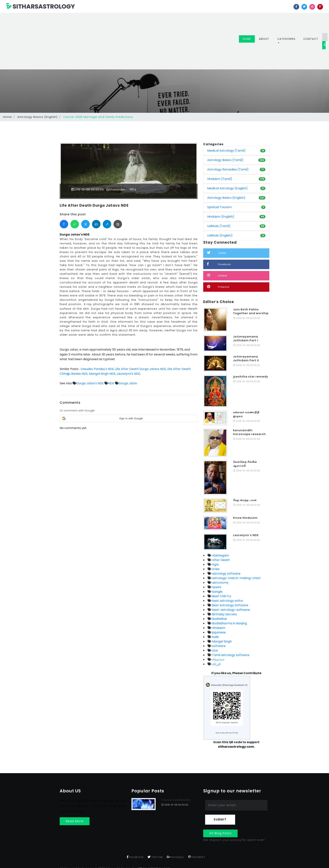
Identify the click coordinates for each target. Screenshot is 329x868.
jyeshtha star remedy (251, 377)
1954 (133, 190)
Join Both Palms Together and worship (251, 311)
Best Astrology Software (230, 605)
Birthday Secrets (224, 614)
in (96, 224)
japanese (219, 632)
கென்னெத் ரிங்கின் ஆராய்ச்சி (245, 464)
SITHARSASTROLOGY (41, 6)
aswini (216, 587)
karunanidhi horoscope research (249, 432)
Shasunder (116, 190)
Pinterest (218, 287)
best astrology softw (227, 601)
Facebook (219, 264)
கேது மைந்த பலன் (245, 500)
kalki (215, 637)
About (264, 39)
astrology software (226, 574)
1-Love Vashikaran (176, 800)
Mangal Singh (222, 641)
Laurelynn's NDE (128, 373)
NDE (111, 383)
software (218, 646)
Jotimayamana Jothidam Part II (246, 358)
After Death (221, 560)
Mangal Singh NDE (102, 373)
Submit (220, 819)
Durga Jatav (128, 383)
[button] (129, 418)
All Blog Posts (220, 833)
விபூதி (216, 664)
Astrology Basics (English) (38, 117)
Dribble (217, 275)
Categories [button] (286, 39)
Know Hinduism (245, 518)
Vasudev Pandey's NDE (97, 369)
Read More (75, 821)
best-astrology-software (231, 610)
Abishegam (220, 555)
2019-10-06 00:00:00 (88, 190)
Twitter (217, 253)
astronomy (220, 583)
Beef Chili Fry (221, 596)
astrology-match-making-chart (236, 578)
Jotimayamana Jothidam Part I (246, 338)
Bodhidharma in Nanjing (229, 623)
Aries (215, 569)
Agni (215, 564)
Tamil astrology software (230, 655)
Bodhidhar (219, 619)
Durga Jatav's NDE (90, 383)
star (215, 650)
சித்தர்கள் (218, 660)
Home (249, 39)
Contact (311, 39)
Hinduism (218, 628)
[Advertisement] (125, 41)
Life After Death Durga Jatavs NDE (95, 205)
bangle (217, 592)
